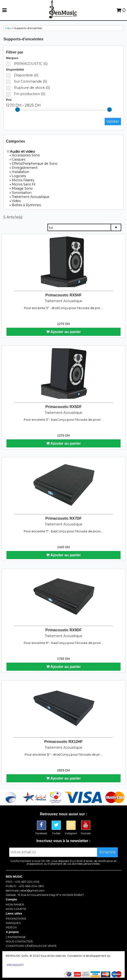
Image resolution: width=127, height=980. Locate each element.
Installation (20, 172)
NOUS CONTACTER (19, 941)
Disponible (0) (22, 75)
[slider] (18, 110)
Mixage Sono (21, 188)
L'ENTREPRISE (16, 937)
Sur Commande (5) (27, 81)
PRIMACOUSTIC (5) (27, 64)
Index (8, 28)
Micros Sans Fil (23, 184)
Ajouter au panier (63, 332)
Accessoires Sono (25, 155)
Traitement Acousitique (30, 197)
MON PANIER (15, 905)
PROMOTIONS (16, 919)
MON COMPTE (16, 909)
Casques (18, 159)
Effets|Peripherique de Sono (34, 164)
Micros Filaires (22, 180)
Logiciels (18, 176)
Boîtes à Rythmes (25, 205)
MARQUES (13, 923)
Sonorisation (21, 193)
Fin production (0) (26, 94)
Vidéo (15, 201)
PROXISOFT (15, 965)
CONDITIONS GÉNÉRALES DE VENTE (31, 946)
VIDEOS (11, 927)
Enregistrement (24, 168)
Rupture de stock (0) (28, 88)
